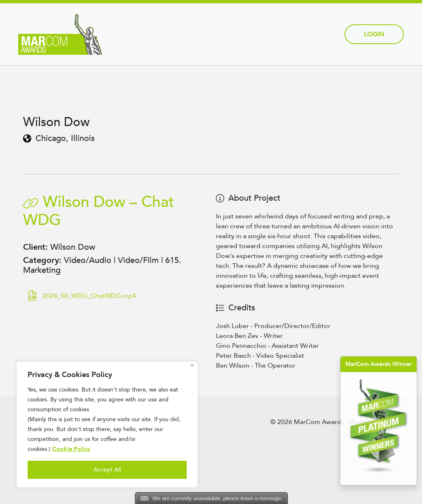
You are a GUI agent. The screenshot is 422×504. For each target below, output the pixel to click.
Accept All (107, 470)
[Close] (192, 365)
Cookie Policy (71, 449)
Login (374, 34)
